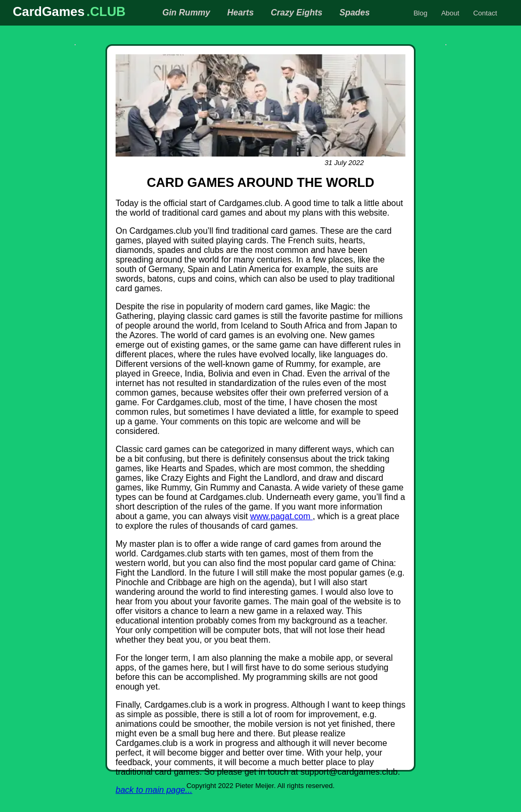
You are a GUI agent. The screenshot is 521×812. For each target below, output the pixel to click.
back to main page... (154, 790)
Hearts (240, 13)
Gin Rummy (186, 13)
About (450, 13)
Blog (420, 13)
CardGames (49, 11)
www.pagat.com (282, 516)
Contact (485, 13)
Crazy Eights (296, 13)
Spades (355, 13)
